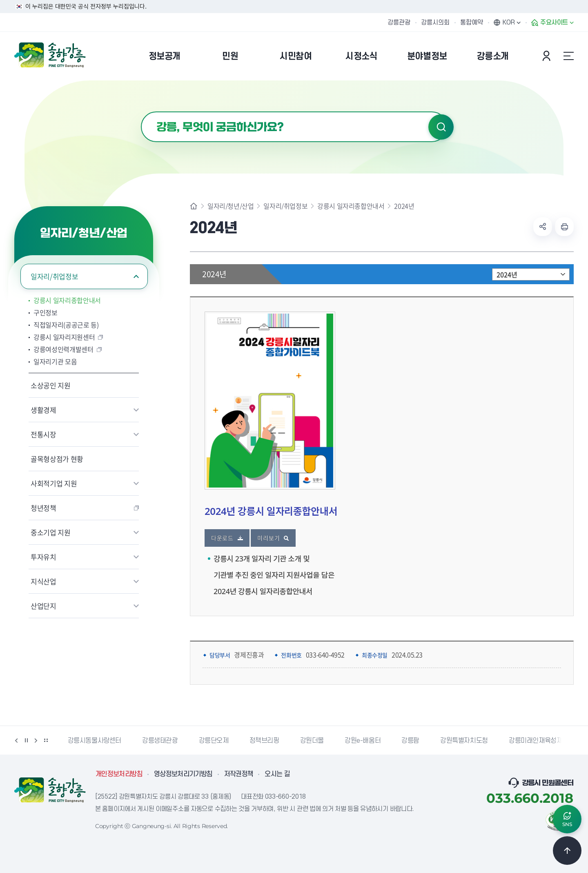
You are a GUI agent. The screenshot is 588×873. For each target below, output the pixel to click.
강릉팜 (410, 741)
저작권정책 (239, 774)
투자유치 (43, 557)
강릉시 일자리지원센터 (64, 337)
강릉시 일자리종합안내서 (67, 300)
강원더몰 (312, 741)
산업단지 (43, 606)
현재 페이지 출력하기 (564, 227)
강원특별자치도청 (464, 741)
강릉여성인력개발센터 (63, 349)
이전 (16, 740)
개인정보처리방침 (119, 774)
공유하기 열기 (543, 227)
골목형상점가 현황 (57, 459)
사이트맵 (568, 56)
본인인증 (548, 56)
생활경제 (43, 410)
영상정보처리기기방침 (183, 774)
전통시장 (43, 434)
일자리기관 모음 (55, 361)
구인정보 (46, 312)
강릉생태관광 (160, 741)
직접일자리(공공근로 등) (66, 325)
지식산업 (43, 581)
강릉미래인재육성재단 (539, 741)
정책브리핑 (264, 741)
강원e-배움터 (363, 741)
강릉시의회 (435, 22)
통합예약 (472, 22)
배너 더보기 (46, 740)
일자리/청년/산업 (231, 206)
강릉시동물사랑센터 (95, 741)
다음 (36, 740)
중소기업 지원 (51, 532)
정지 (26, 740)
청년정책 (43, 508)
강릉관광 (399, 22)
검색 (441, 127)
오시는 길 (277, 774)
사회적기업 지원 (54, 483)
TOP (567, 851)
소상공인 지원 (51, 385)
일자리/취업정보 (54, 276)
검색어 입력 (141, 112)
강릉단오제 (214, 741)
